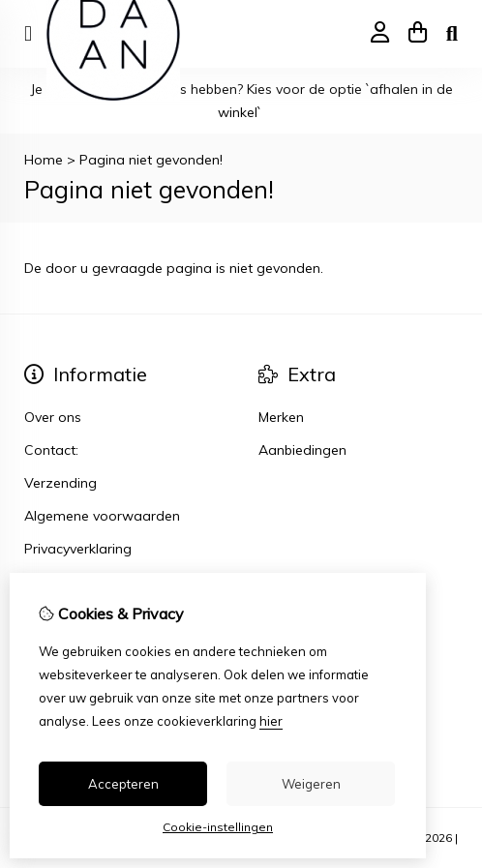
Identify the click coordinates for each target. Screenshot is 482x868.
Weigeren (311, 784)
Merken (281, 417)
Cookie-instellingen (218, 827)
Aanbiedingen (302, 450)
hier (271, 721)
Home (44, 160)
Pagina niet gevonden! (151, 160)
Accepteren (123, 784)
